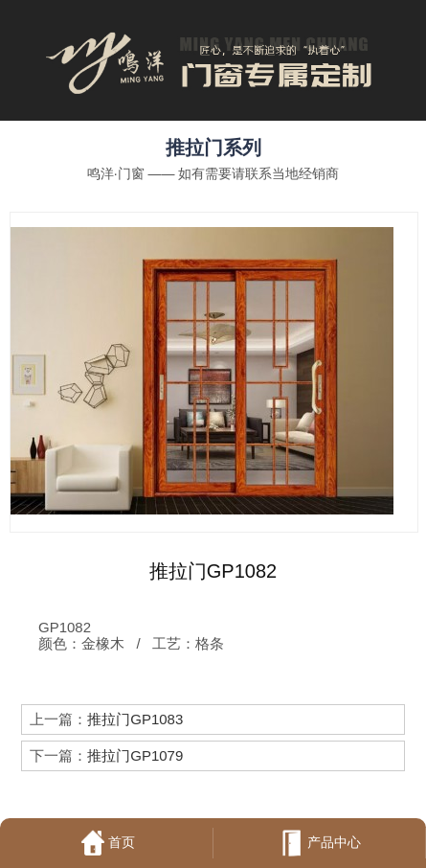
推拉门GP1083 (135, 719)
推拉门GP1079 (135, 755)
